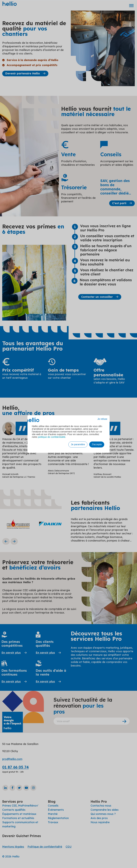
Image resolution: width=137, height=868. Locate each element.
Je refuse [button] (102, 419)
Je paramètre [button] (78, 444)
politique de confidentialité (52, 437)
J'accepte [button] (97, 444)
